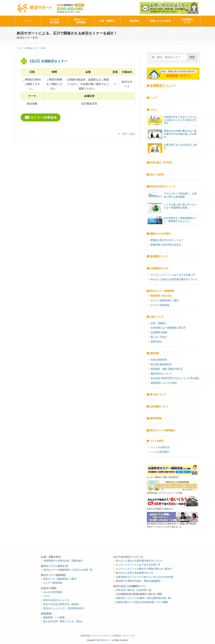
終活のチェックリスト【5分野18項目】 (64, 608)
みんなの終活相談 (54, 21)
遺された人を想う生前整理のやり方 (135, 573)
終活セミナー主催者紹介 (163, 430)
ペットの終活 (157, 441)
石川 (44, 48)
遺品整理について (159, 256)
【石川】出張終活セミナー (48, 61)
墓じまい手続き (159, 337)
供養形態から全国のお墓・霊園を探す (63, 561)
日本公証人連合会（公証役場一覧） (135, 590)
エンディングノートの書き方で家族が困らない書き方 (144, 569)
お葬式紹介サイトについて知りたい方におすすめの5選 (145, 577)
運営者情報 (156, 418)
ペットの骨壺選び (160, 452)
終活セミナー (32, 48)
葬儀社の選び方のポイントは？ (167, 240)
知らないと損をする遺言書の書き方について (174, 279)
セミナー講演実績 (160, 305)
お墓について (157, 317)
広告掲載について (159, 406)
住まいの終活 (157, 175)
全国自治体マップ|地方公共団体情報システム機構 (142, 602)
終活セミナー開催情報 (81, 21)
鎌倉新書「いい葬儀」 (55, 617)
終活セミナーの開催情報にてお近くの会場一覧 (68, 570)
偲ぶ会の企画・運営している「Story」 (64, 621)
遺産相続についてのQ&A (164, 383)
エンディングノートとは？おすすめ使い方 (173, 275)
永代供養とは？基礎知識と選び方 (168, 328)
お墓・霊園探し (107, 21)
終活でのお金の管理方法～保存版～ (62, 604)
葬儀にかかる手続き (161, 21)
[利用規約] (117, 636)
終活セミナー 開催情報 (162, 291)
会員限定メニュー (163, 86)
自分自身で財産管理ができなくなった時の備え (175, 378)
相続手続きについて (161, 374)
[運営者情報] (86, 636)
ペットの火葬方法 (160, 447)
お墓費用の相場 (159, 332)
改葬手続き (156, 342)
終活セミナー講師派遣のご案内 (60, 579)
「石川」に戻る (128, 134)
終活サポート (35, 8)
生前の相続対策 (159, 360)
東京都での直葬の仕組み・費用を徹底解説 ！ (140, 581)
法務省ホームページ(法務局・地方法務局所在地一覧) (144, 598)
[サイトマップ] (129, 636)
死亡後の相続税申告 (161, 364)
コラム (153, 110)
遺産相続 (134, 21)
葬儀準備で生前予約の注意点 (166, 245)
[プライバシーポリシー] (102, 636)
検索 (192, 57)
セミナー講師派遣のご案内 (165, 300)
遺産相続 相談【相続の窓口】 (167, 369)
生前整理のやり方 (187, 21)
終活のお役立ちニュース (163, 186)
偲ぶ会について (158, 394)
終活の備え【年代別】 (161, 163)
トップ (28, 21)
